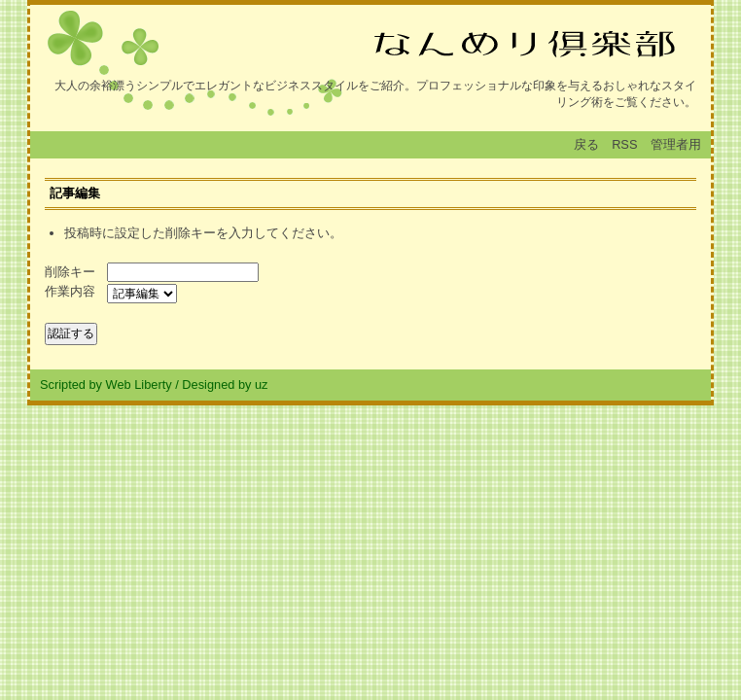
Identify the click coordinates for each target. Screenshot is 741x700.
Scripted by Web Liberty (106, 385)
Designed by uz (225, 385)
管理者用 (676, 144)
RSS (624, 144)
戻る (586, 144)
